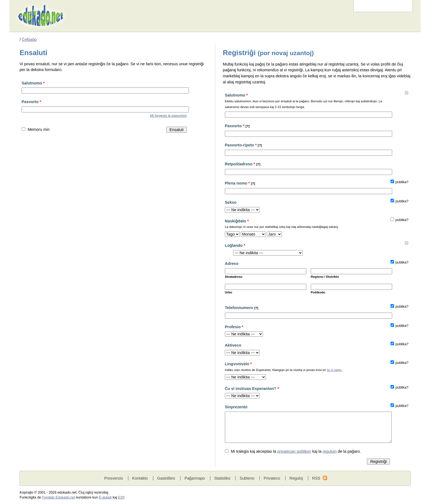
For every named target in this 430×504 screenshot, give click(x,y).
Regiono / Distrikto (325, 277)
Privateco (272, 478)
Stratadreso (234, 277)
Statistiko (222, 478)
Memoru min (39, 129)
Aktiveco (233, 345)
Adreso (232, 264)
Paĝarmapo (195, 478)
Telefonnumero (242, 308)
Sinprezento (236, 407)
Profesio (234, 327)
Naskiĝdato (308, 224)
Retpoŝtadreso (243, 164)
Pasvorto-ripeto (243, 145)
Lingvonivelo (308, 367)
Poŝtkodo (318, 292)
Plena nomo (240, 183)
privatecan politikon (294, 451)
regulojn (329, 451)
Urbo (229, 292)
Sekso (231, 202)
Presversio (114, 478)
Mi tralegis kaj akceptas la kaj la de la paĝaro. (296, 451)
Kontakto (140, 478)
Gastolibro (166, 478)
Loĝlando (235, 245)
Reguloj (296, 478)
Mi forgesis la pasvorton (168, 116)
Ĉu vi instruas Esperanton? (252, 389)
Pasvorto (31, 102)
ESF (121, 497)
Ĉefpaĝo (29, 39)
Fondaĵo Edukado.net (59, 497)
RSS (316, 478)
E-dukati (105, 497)
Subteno (247, 478)
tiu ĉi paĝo (335, 370)
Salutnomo (33, 83)
